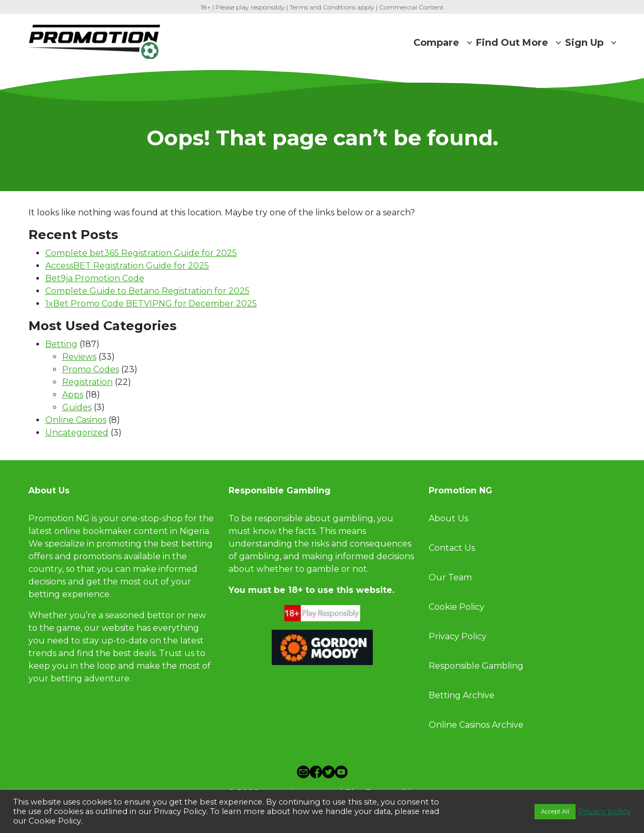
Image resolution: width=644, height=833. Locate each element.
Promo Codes (91, 369)
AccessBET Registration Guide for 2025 (127, 266)
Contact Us (452, 548)
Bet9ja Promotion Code (95, 278)
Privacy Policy (458, 636)
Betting (61, 344)
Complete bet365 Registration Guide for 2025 (141, 253)
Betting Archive (462, 695)
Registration (87, 382)
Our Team (451, 577)
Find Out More (512, 43)
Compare (436, 43)
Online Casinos (76, 420)
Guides (77, 407)
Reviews (79, 357)
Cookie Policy (457, 607)
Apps (73, 395)
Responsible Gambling (476, 666)
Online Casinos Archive (476, 725)
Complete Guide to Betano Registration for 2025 (147, 291)
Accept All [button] (555, 811)
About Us (448, 518)
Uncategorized (77, 433)
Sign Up (584, 43)
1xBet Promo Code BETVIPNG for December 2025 (151, 304)
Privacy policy (605, 811)
